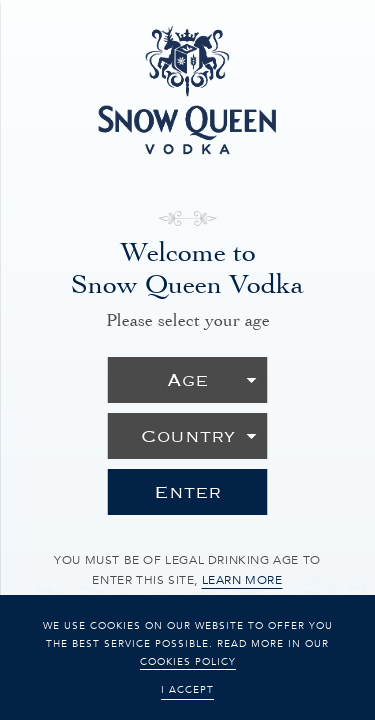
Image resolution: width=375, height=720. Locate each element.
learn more (242, 580)
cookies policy (188, 662)
